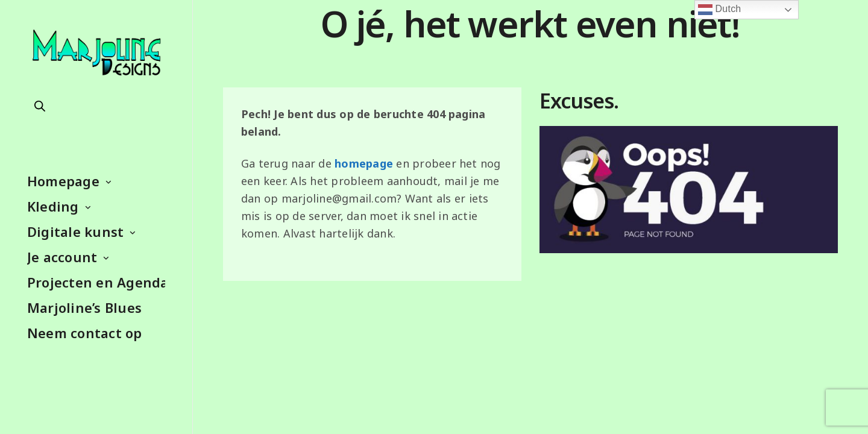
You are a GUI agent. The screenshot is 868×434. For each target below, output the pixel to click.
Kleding (53, 206)
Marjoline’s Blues (84, 307)
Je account (62, 257)
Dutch (720, 10)
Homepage (63, 181)
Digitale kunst (75, 231)
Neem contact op (85, 333)
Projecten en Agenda (96, 282)
